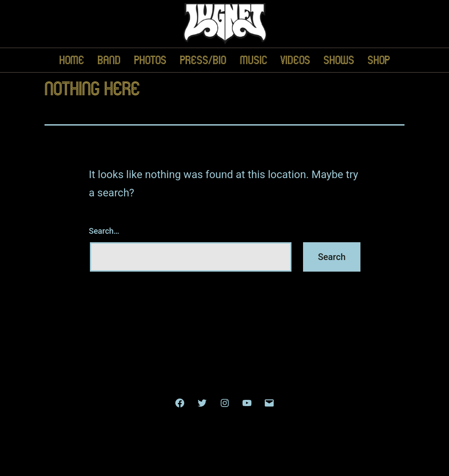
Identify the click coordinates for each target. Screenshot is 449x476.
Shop (379, 60)
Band (109, 60)
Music (253, 60)
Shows (339, 60)
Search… (104, 231)
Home (72, 60)
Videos (295, 60)
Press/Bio (203, 60)
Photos (150, 60)
